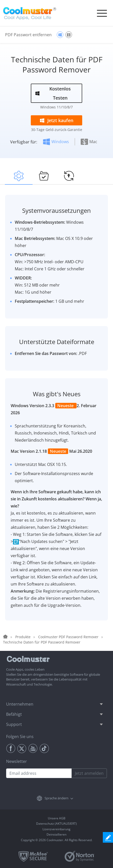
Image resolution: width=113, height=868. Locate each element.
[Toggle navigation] (102, 13)
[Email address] (39, 773)
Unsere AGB (57, 818)
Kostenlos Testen (60, 93)
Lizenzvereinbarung (56, 829)
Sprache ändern (56, 798)
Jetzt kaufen (60, 120)
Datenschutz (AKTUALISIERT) (56, 824)
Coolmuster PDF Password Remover (68, 637)
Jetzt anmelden (89, 773)
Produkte (23, 637)
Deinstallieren (56, 834)
